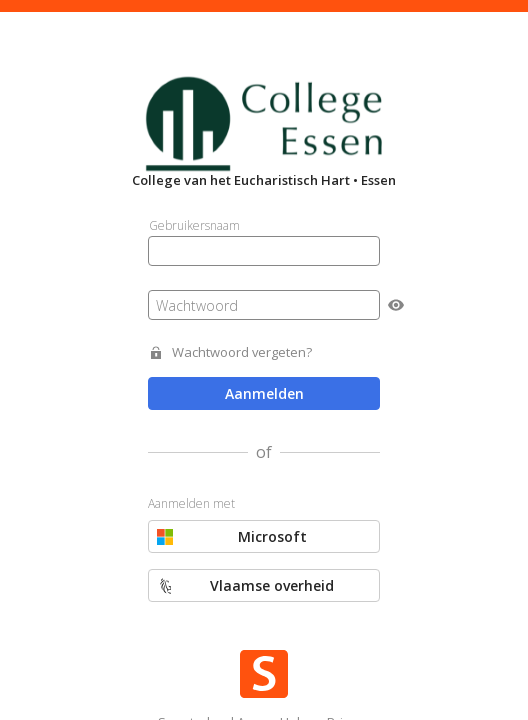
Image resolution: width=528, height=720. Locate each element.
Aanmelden (264, 393)
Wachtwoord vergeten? (242, 352)
